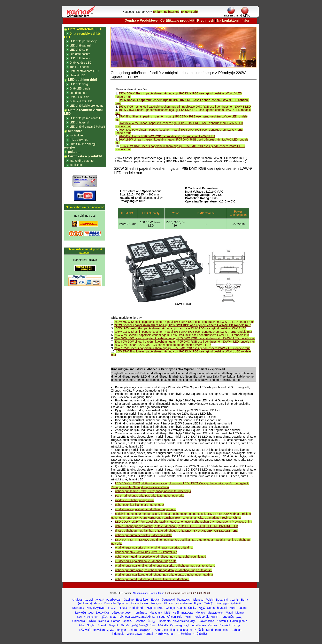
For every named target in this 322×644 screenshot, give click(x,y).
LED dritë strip (79, 50)
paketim (74, 152)
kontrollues (77, 135)
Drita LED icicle (79, 97)
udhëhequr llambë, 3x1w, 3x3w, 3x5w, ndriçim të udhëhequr (153, 491)
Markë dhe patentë (82, 161)
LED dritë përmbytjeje (83, 41)
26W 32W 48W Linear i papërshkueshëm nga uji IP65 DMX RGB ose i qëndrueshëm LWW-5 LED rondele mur (185, 338)
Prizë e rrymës (79, 140)
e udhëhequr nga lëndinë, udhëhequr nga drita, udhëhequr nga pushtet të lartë (165, 566)
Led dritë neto (78, 93)
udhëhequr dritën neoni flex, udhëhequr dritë (143, 535)
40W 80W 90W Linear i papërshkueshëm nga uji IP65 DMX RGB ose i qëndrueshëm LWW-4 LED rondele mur (185, 342)
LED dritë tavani (80, 58)
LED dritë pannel (80, 45)
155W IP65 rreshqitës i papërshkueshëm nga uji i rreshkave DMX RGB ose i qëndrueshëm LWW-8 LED (185, 107)
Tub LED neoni (79, 67)
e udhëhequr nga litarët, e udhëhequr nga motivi (146, 509)
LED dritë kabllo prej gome (87, 106)
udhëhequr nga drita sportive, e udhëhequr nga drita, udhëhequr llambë (160, 557)
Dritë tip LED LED (81, 101)
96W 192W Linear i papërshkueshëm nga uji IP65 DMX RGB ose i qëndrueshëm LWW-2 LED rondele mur (182, 348)
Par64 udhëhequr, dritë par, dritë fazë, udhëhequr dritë (150, 496)
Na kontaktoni (228, 20)
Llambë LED (78, 75)
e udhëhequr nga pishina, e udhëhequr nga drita (146, 561)
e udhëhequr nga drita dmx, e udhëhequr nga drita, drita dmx (154, 548)
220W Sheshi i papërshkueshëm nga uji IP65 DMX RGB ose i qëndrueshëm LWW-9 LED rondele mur (182, 325)
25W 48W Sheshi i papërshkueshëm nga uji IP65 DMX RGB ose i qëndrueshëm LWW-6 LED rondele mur (182, 335)
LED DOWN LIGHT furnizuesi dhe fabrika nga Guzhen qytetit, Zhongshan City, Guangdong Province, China (183, 522)
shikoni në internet (166, 12)
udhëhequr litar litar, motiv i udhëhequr (139, 505)
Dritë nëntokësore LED (84, 71)
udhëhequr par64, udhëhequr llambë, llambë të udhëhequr (152, 579)
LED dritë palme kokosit (85, 118)
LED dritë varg (79, 84)
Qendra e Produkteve (141, 20)
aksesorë (75, 131)
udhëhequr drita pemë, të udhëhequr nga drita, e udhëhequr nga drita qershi (163, 570)
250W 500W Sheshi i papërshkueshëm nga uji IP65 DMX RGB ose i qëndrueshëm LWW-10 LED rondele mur (184, 322)
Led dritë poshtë (80, 54)
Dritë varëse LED (81, 63)
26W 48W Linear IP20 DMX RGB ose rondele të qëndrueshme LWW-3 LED (167, 136)
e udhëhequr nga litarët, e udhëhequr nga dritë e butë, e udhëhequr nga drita (164, 575)
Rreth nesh (206, 20)
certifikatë (76, 165)
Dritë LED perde (80, 88)
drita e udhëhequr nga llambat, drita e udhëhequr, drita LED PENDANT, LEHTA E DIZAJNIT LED (177, 526)
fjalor (246, 20)
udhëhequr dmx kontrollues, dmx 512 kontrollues (146, 552)
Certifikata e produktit (177, 20)
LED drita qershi (80, 122)
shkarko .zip (189, 12)
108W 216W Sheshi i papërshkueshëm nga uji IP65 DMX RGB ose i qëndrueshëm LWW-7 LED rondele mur (183, 332)
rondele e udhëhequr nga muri (134, 500)
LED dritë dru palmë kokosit (87, 127)
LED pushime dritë (82, 80)
